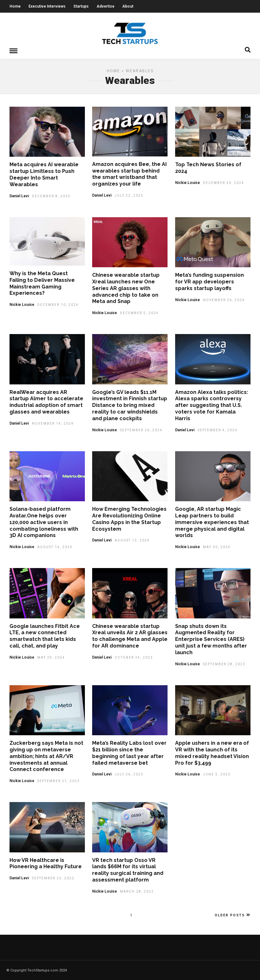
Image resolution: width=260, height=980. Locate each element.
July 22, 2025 (129, 195)
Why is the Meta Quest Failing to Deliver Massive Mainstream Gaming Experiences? (42, 283)
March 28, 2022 (137, 891)
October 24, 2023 (134, 657)
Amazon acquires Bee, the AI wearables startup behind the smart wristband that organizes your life (129, 174)
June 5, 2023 (217, 774)
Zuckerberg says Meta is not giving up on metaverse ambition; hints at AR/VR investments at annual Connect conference (46, 756)
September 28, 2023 (224, 664)
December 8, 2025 (51, 196)
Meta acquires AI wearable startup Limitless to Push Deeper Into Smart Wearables (44, 174)
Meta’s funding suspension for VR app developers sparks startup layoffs (209, 281)
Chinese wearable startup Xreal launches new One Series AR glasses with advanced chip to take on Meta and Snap (126, 288)
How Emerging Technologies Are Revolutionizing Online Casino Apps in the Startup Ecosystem (129, 518)
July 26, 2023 (129, 774)
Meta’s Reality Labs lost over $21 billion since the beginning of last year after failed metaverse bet (129, 752)
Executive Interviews (47, 6)
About (128, 6)
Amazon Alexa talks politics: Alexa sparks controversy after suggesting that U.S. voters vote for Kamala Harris (212, 405)
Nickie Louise (187, 182)
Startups (81, 6)
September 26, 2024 (141, 430)
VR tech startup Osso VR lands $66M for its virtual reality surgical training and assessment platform (128, 870)
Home (15, 6)
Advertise (105, 6)
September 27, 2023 (59, 781)
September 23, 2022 (53, 878)
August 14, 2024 (55, 547)
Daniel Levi (19, 196)
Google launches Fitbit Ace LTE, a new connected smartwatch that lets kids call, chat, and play (45, 636)
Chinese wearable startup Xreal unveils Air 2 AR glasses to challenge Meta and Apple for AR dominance (130, 636)
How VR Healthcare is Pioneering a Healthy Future (46, 863)
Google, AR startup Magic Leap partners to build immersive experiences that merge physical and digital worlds (212, 522)
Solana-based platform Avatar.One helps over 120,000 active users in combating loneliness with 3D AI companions (44, 522)
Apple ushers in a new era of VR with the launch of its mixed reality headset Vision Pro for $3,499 (212, 752)
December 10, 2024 (58, 304)
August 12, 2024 (132, 540)
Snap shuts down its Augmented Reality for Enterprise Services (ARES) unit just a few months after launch (211, 639)
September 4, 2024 (218, 430)
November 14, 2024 (53, 423)
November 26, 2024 (224, 300)
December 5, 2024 (139, 313)
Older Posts (233, 915)
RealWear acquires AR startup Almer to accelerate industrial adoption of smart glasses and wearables (46, 402)
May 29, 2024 (51, 657)
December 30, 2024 (224, 183)
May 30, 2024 (217, 547)
